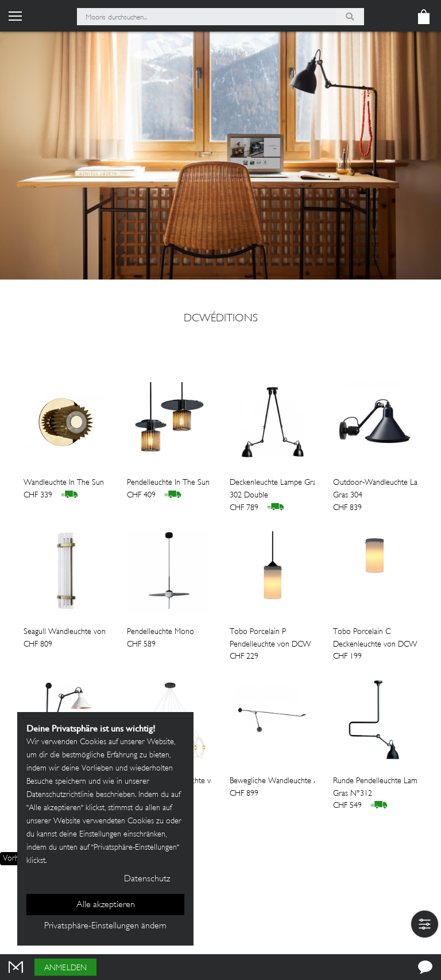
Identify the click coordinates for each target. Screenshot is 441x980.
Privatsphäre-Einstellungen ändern (105, 926)
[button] (425, 924)
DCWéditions (221, 319)
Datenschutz (147, 879)
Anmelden (65, 968)
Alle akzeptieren (106, 905)
